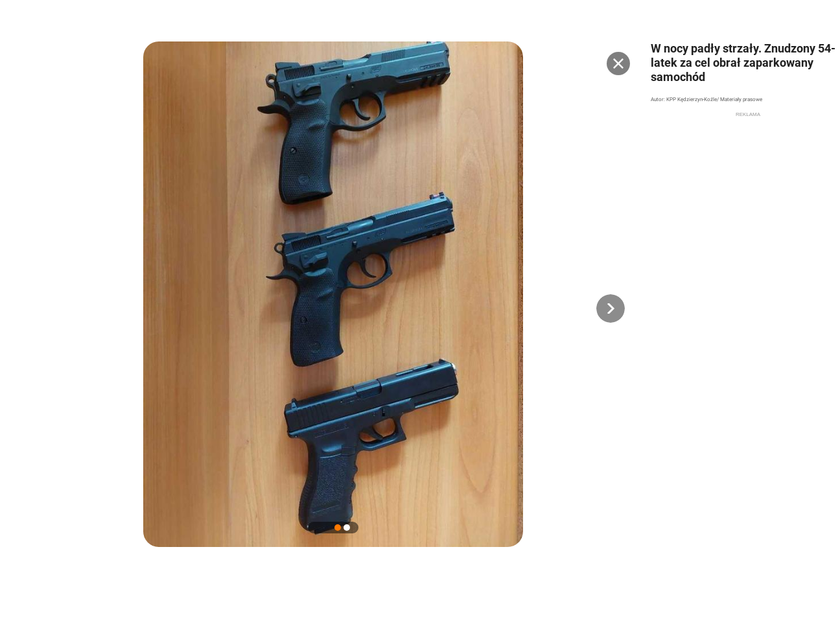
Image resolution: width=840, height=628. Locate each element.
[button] (611, 308)
